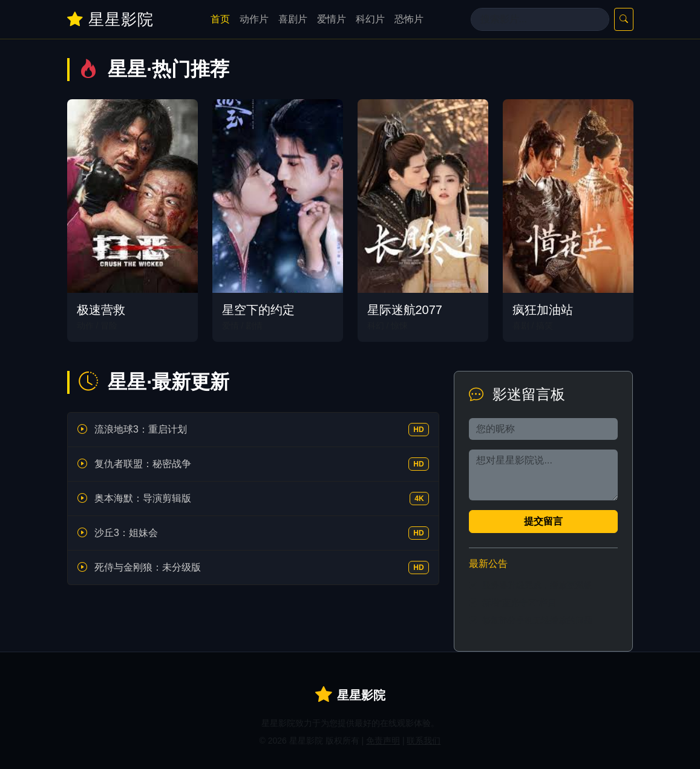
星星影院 (110, 19)
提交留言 (543, 521)
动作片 (254, 19)
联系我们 (424, 741)
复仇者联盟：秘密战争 (143, 464)
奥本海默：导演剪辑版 (143, 498)
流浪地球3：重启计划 (141, 429)
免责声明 (383, 741)
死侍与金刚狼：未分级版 (148, 567)
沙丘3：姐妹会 (126, 533)
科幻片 (370, 19)
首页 (220, 19)
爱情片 (332, 19)
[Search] (540, 19)
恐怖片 (409, 19)
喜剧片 (293, 19)
